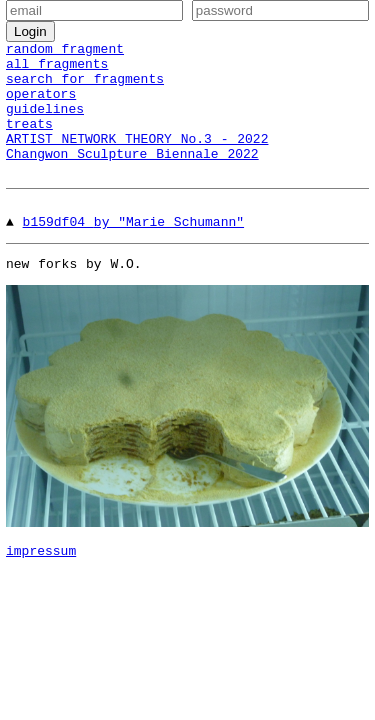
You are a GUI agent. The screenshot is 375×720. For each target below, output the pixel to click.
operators (41, 105)
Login (30, 31)
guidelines (45, 123)
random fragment (65, 51)
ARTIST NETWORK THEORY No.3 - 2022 (137, 159)
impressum (41, 583)
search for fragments (85, 87)
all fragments (57, 69)
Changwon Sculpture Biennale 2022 (132, 177)
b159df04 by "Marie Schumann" (133, 248)
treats (29, 141)
